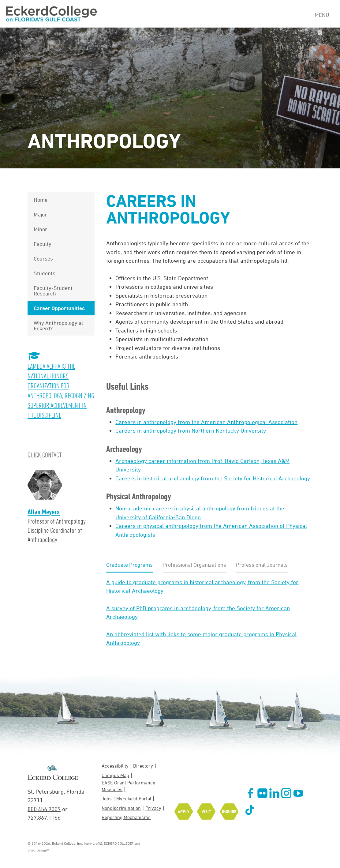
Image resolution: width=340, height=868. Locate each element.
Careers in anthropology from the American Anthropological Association (206, 422)
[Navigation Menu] (324, 14)
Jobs (107, 798)
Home (41, 200)
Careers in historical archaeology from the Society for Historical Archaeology (213, 478)
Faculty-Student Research (53, 291)
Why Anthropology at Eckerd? (58, 325)
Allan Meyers (44, 512)
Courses (43, 258)
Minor (40, 229)
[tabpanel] (208, 612)
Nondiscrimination (121, 808)
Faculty (43, 244)
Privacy (153, 808)
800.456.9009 (44, 809)
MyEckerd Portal (134, 798)
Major (40, 214)
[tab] (129, 565)
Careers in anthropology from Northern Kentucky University (191, 430)
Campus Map (115, 775)
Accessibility (115, 766)
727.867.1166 (44, 817)
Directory (143, 766)
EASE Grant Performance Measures (128, 786)
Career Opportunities (59, 308)
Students (45, 273)
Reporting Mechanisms (126, 817)
